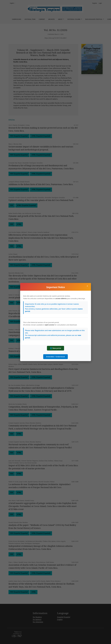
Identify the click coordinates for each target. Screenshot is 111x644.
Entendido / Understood (56, 357)
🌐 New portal (55, 348)
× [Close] (87, 286)
